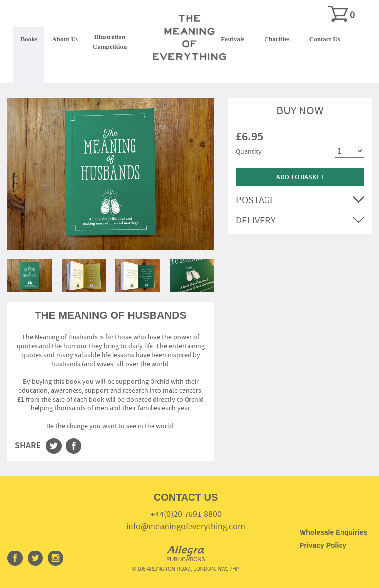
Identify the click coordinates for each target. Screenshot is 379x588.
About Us (65, 39)
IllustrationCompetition (110, 42)
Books (29, 39)
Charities (277, 39)
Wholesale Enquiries (333, 532)
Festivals (232, 39)
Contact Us (325, 39)
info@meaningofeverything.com (186, 527)
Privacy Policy (323, 545)
